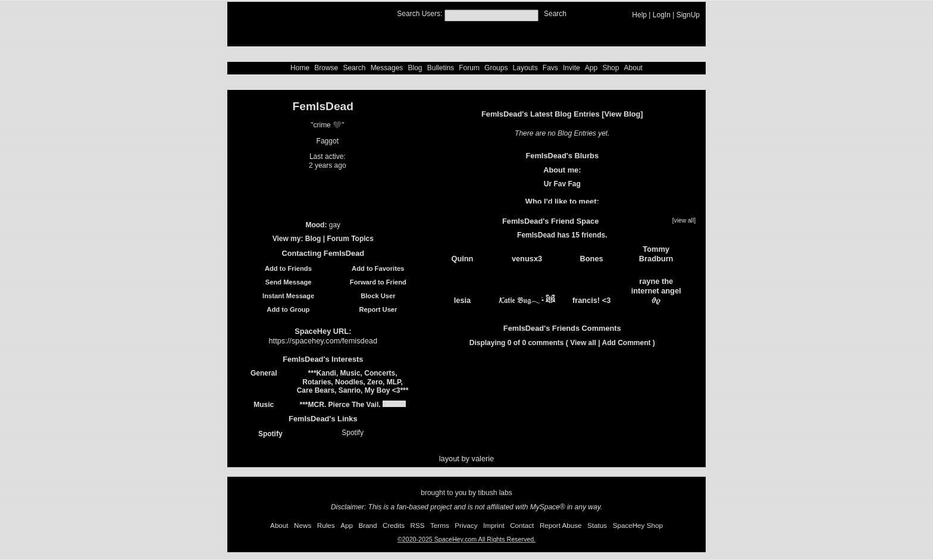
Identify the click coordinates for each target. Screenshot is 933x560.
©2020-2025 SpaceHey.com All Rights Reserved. (467, 539)
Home (300, 68)
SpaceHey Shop (638, 525)
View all (583, 343)
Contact (522, 525)
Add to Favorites (372, 268)
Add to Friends (283, 268)
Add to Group (282, 309)
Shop (610, 68)
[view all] (684, 220)
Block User (372, 296)
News (303, 525)
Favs (550, 68)
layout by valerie (467, 459)
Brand (367, 525)
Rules (326, 525)
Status (597, 525)
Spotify (264, 434)
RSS (418, 525)
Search (555, 14)
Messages (387, 68)
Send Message (282, 282)
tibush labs (495, 493)
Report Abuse (561, 525)
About (633, 68)
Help (639, 15)
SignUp (688, 15)
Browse (326, 68)
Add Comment (627, 343)
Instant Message (283, 296)
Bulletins (441, 68)
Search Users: (419, 14)
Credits (394, 525)
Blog (415, 68)
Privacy (466, 525)
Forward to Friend (372, 282)
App (591, 68)
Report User (372, 309)
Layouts (525, 68)
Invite (572, 68)
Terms (440, 525)
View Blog (622, 114)
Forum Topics (350, 239)
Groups (496, 68)
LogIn (662, 15)
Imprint (494, 525)
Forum (469, 68)
